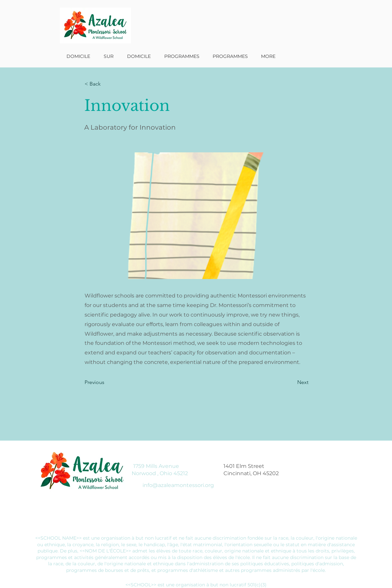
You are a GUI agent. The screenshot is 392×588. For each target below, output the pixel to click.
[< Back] (106, 84)
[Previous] (106, 382)
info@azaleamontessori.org (178, 485)
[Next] (292, 382)
